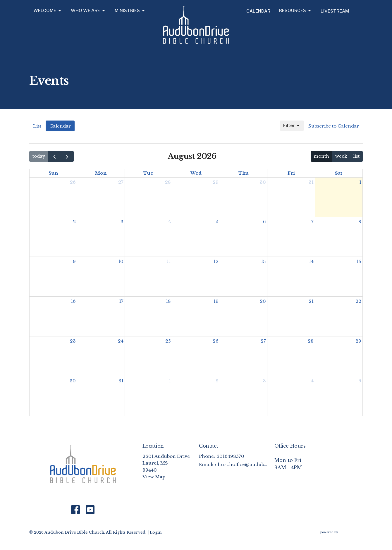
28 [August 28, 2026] (311, 341)
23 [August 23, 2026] (73, 341)
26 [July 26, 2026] (73, 182)
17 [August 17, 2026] (121, 301)
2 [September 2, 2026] (217, 381)
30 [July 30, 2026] (263, 182)
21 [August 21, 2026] (311, 301)
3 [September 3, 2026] (264, 381)
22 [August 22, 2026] (358, 301)
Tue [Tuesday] (148, 173)
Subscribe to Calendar (334, 126)
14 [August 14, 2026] (311, 261)
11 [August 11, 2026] (169, 261)
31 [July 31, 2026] (311, 182)
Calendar (258, 11)
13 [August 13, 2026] (263, 261)
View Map (154, 477)
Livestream (335, 11)
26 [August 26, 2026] (216, 341)
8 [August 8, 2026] (360, 222)
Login (156, 532)
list (356, 156)
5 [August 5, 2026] (217, 222)
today (39, 156)
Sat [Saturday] (339, 173)
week (341, 156)
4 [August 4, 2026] (170, 222)
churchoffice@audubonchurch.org (242, 464)
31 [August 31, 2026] (121, 381)
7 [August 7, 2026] (312, 222)
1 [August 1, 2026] (360, 182)
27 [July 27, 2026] (121, 182)
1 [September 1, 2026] (170, 381)
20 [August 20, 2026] (263, 301)
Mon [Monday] (101, 173)
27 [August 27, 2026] (263, 341)
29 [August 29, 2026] (358, 341)
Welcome (48, 11)
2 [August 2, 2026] (74, 222)
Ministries (130, 11)
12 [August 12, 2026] (216, 261)
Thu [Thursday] (244, 173)
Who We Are (88, 11)
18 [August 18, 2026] (168, 301)
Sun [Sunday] (53, 173)
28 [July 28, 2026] (168, 182)
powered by (342, 532)
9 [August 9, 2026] (74, 261)
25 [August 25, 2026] (168, 341)
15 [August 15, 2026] (359, 261)
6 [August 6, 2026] (264, 222)
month (321, 156)
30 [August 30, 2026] (73, 381)
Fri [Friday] (291, 173)
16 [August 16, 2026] (73, 301)
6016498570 (230, 456)
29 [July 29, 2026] (216, 182)
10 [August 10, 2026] (121, 261)
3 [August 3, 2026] (122, 222)
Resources (295, 11)
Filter (292, 126)
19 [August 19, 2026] (216, 301)
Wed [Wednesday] (196, 173)
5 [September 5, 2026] (360, 381)
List (37, 126)
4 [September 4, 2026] (312, 381)
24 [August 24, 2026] (121, 341)
